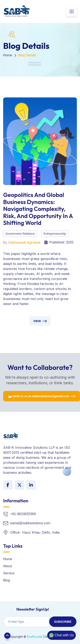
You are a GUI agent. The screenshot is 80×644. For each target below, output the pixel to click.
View (37, 321)
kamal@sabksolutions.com (30, 523)
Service (9, 573)
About (8, 566)
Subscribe (63, 622)
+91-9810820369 (23, 514)
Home (8, 55)
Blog (7, 580)
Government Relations (20, 234)
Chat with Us (62, 635)
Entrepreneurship (55, 234)
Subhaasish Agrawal (24, 242)
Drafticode (35, 637)
